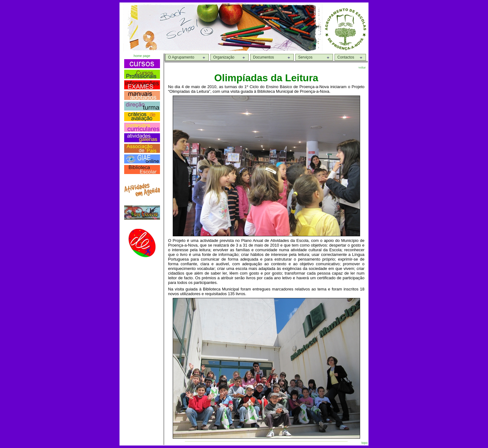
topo (365, 443)
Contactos (346, 57)
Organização (224, 57)
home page (142, 56)
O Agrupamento (181, 57)
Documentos (263, 57)
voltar (362, 67)
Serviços (305, 57)
